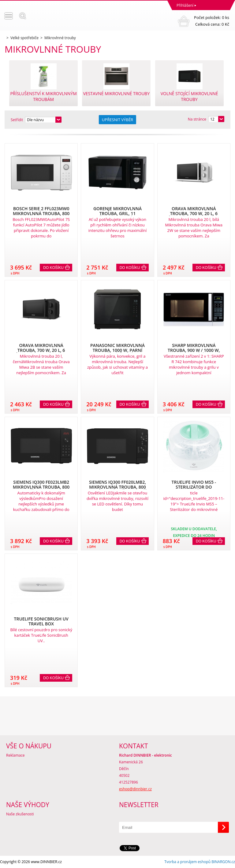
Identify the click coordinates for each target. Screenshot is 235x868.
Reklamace (15, 755)
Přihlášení (185, 5)
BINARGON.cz (223, 862)
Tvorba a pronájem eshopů (187, 862)
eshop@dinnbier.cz (135, 789)
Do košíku (53, 268)
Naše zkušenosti (20, 814)
